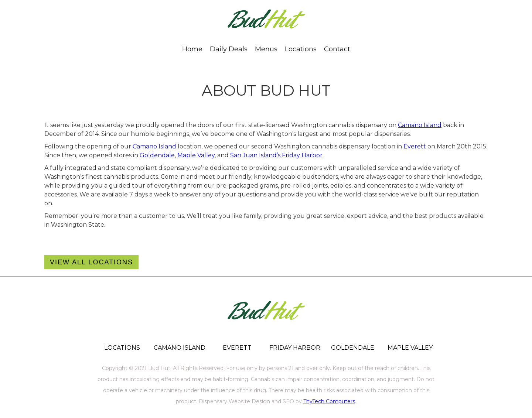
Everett (415, 146)
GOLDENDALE (353, 348)
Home (192, 49)
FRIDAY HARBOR (295, 348)
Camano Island (420, 125)
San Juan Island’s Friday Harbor (276, 155)
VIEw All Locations (91, 262)
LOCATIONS (122, 348)
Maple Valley (196, 155)
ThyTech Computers (329, 401)
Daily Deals (229, 49)
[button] (266, 49)
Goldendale (157, 155)
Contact (337, 49)
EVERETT (237, 348)
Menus (266, 49)
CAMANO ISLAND (180, 348)
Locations (301, 49)
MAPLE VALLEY (410, 348)
